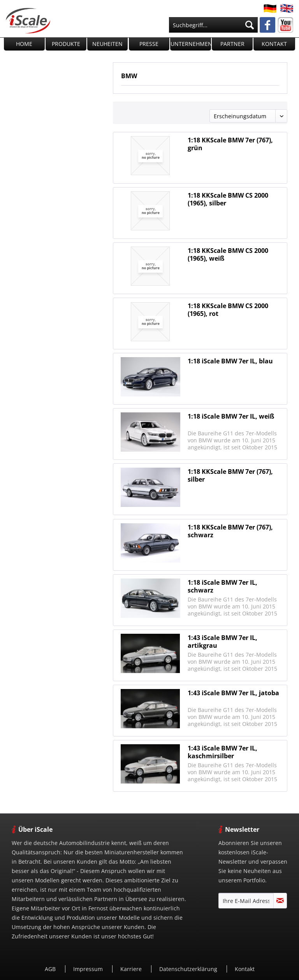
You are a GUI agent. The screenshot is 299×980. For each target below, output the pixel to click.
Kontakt (245, 969)
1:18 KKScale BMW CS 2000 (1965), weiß (228, 254)
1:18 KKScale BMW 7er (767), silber (230, 475)
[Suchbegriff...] (213, 25)
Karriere (132, 969)
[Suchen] (250, 25)
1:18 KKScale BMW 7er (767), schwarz (230, 531)
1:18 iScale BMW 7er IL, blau (230, 361)
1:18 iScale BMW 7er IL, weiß (231, 416)
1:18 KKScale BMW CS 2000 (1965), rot (228, 310)
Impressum (89, 969)
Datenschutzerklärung (189, 969)
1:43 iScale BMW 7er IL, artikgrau (222, 642)
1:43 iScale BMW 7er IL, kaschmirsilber (222, 752)
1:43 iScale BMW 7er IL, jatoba (233, 693)
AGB (51, 969)
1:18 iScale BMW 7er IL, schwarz (222, 586)
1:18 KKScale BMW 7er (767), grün (230, 144)
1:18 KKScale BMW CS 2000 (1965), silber (228, 199)
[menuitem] (213, 25)
